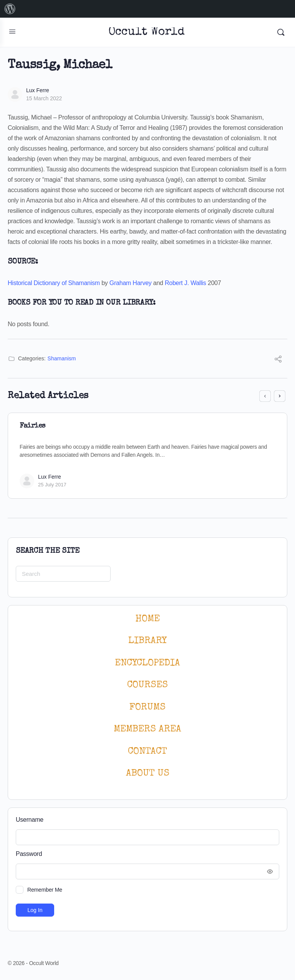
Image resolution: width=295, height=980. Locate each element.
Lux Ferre (38, 90)
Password (146, 854)
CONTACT (147, 752)
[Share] (278, 360)
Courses (147, 685)
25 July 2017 (52, 485)
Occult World (147, 32)
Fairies (32, 426)
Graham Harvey (131, 283)
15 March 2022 (44, 98)
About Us (148, 774)
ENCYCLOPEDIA (147, 663)
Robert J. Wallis (186, 283)
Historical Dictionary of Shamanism (54, 283)
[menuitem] (10, 9)
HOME (147, 619)
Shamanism (62, 358)
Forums (147, 707)
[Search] (281, 32)
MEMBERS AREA (147, 729)
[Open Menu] (12, 32)
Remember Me (45, 890)
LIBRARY (147, 641)
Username (30, 820)
